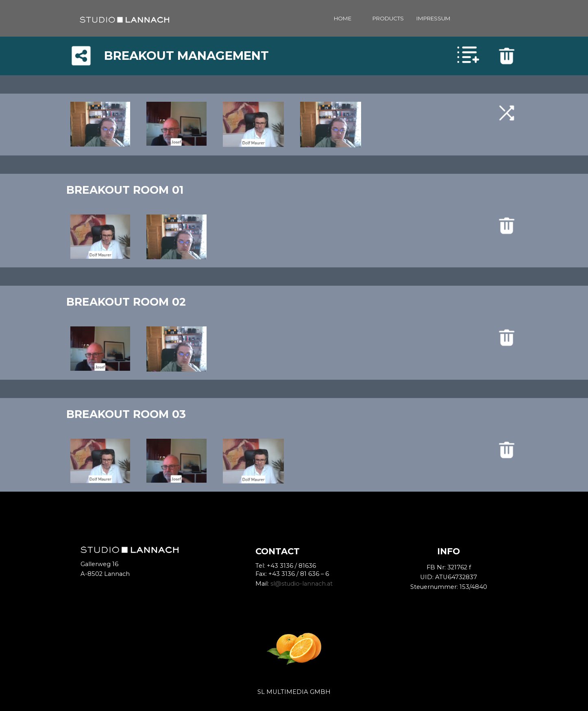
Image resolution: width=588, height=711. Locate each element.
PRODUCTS (388, 18)
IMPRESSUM (433, 18)
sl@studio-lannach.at (302, 584)
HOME (343, 18)
